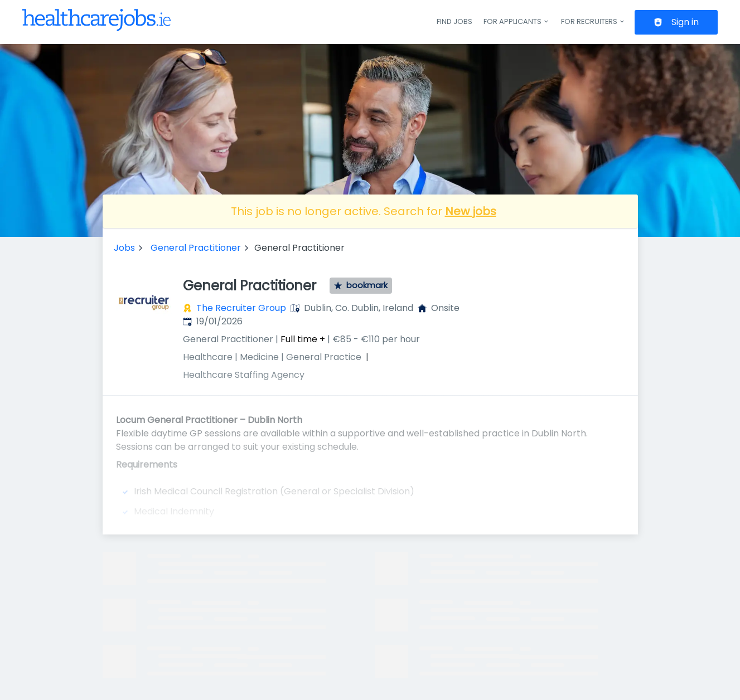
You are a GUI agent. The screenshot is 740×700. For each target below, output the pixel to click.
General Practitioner (196, 248)
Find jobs (454, 21)
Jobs (124, 248)
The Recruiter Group (241, 308)
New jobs (471, 211)
